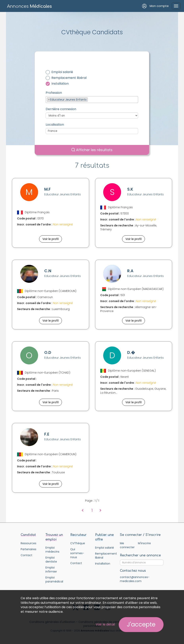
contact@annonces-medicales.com (135, 579)
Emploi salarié (62, 72)
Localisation (55, 125)
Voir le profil (51, 239)
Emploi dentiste (51, 560)
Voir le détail (105, 624)
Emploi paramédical (54, 579)
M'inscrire (144, 543)
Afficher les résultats (92, 150)
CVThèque (78, 543)
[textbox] (90, 99)
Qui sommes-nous (77, 553)
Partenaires (28, 549)
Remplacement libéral (69, 78)
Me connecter (127, 545)
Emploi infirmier (51, 570)
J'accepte (141, 624)
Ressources (28, 543)
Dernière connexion (61, 109)
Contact (26, 555)
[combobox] (92, 100)
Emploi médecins (52, 550)
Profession (54, 93)
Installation (60, 84)
